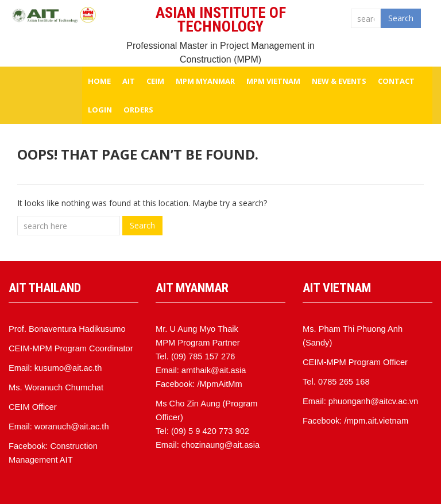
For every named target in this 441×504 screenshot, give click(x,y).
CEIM (155, 81)
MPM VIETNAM (273, 81)
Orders (138, 110)
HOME (99, 81)
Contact (396, 81)
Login (100, 110)
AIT (129, 81)
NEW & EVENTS (339, 81)
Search (401, 18)
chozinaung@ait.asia (220, 445)
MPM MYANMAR (205, 81)
